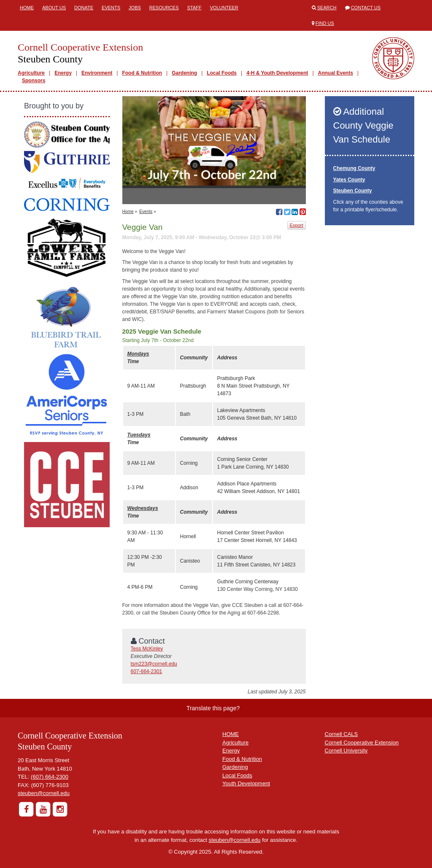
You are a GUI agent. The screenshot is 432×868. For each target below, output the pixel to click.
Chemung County (354, 168)
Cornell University (346, 751)
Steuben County (353, 191)
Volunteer (224, 8)
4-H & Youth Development (277, 73)
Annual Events (336, 73)
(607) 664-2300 (50, 777)
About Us (54, 8)
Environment (97, 73)
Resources (164, 8)
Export (297, 225)
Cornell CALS (342, 734)
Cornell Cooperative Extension (362, 743)
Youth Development (246, 783)
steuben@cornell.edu (44, 793)
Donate (84, 8)
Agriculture (31, 73)
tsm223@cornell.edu (154, 664)
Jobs (135, 8)
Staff (194, 8)
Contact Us (366, 8)
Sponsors (34, 81)
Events (111, 8)
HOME (231, 734)
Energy (63, 73)
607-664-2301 (147, 671)
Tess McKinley (147, 649)
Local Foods (222, 73)
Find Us (325, 23)
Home (27, 8)
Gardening (184, 73)
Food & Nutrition (142, 73)
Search (327, 8)
